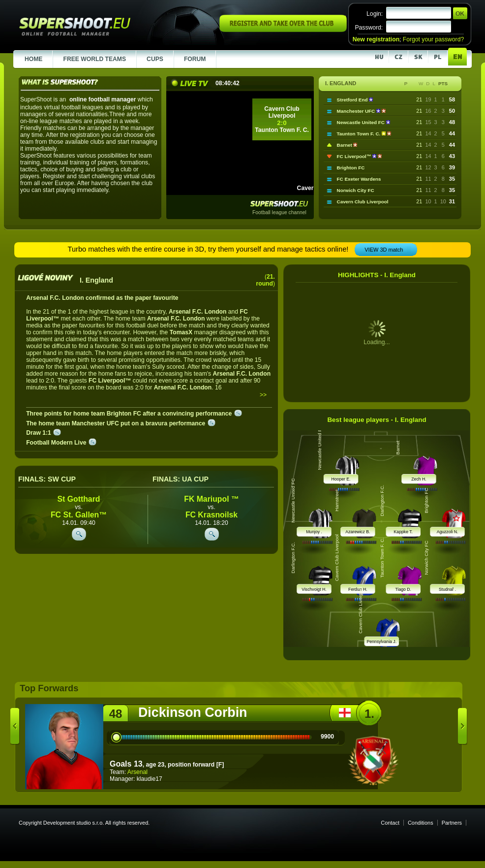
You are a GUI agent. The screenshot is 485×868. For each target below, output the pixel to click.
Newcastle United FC (362, 122)
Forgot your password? (433, 39)
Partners (452, 823)
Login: (375, 14)
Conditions (421, 823)
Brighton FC (351, 168)
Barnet (345, 145)
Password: (369, 28)
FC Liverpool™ (355, 156)
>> (263, 395)
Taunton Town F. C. (359, 134)
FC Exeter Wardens (359, 179)
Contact (390, 823)
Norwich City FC (356, 190)
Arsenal (137, 772)
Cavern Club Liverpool (363, 202)
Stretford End (353, 100)
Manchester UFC (357, 111)
